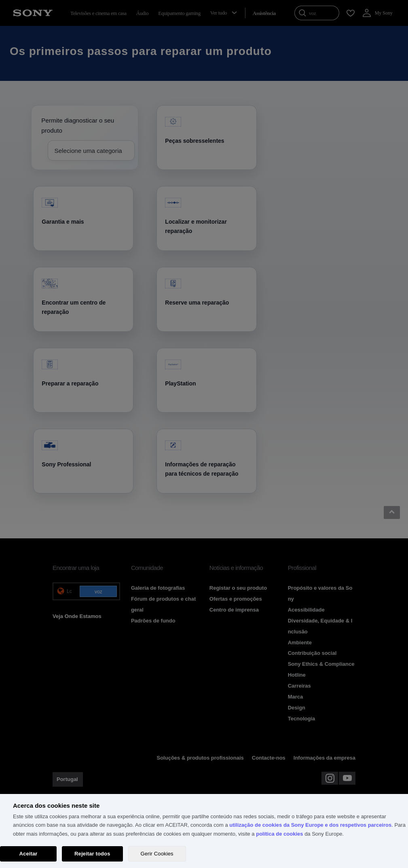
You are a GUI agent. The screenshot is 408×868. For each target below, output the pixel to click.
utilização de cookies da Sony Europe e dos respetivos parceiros (310, 825)
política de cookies (279, 834)
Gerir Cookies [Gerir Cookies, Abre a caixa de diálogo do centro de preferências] (157, 854)
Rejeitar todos (92, 854)
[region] (204, 831)
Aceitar (29, 854)
